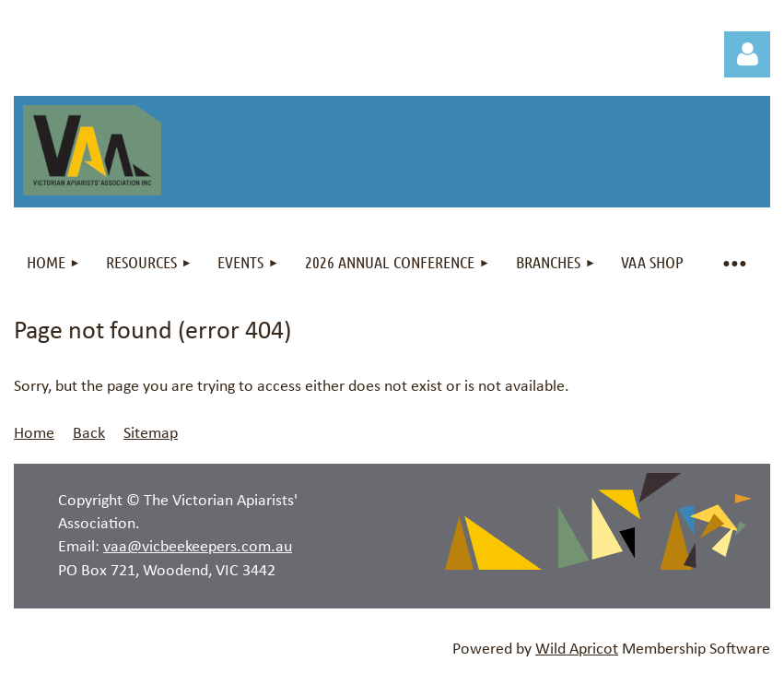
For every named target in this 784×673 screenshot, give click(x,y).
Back (89, 434)
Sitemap (151, 434)
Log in (747, 54)
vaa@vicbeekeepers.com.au (198, 547)
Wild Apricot (577, 649)
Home (34, 434)
